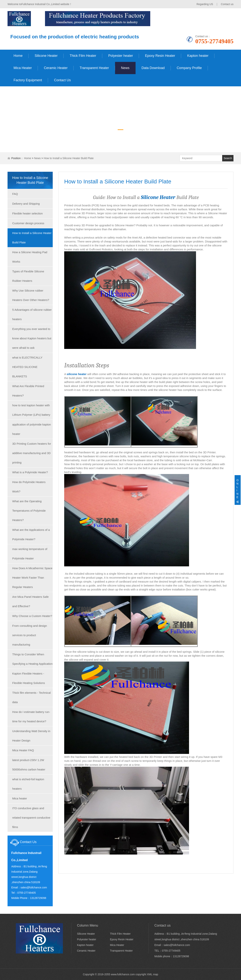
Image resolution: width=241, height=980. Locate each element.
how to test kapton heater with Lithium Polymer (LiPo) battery (31, 410)
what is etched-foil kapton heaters (28, 784)
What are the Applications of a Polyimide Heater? (31, 534)
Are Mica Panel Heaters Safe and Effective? (30, 601)
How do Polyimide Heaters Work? (29, 487)
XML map (152, 974)
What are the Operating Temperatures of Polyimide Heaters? (29, 511)
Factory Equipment (28, 80)
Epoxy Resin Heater (160, 56)
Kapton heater (198, 56)
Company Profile (189, 68)
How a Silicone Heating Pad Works (30, 257)
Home (18, 56)
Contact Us (62, 80)
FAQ (15, 194)
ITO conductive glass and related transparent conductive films (31, 818)
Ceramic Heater (56, 68)
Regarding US (205, 4)
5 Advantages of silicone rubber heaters (32, 314)
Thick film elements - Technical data (31, 697)
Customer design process (28, 223)
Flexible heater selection (27, 213)
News (125, 68)
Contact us (227, 4)
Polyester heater (121, 56)
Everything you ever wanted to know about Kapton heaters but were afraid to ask (32, 338)
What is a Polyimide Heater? (30, 472)
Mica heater (20, 798)
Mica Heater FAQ (23, 750)
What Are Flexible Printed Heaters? (28, 391)
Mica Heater (23, 68)
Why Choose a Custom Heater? (32, 616)
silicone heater (77, 374)
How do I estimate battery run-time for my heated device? (31, 717)
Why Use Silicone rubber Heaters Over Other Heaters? (31, 295)
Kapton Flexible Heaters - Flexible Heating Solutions (29, 678)
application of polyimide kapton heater (32, 429)
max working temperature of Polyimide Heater (30, 554)
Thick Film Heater (83, 56)
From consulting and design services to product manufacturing (30, 635)
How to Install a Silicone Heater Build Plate (69, 158)
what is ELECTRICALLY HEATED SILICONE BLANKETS (27, 367)
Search (228, 158)
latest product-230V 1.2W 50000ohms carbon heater (29, 765)
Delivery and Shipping (26, 204)
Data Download (153, 68)
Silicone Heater (46, 56)
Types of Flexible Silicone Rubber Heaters (28, 276)
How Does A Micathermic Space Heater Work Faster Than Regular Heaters (32, 578)
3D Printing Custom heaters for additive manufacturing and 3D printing (32, 453)
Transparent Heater (94, 68)
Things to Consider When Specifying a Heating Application (32, 659)
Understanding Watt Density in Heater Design (31, 736)
